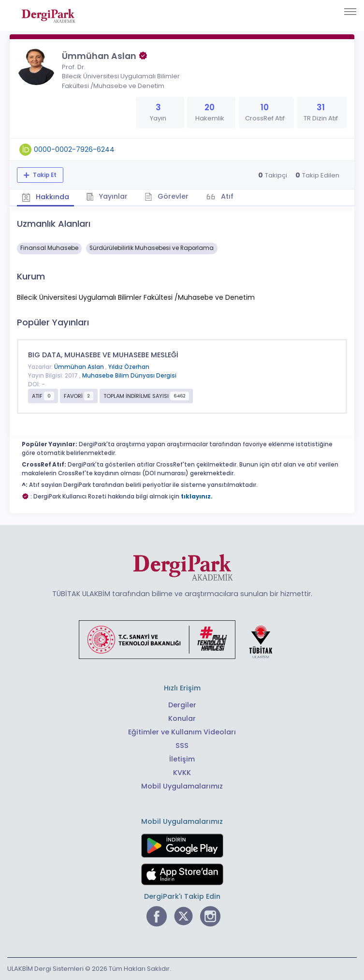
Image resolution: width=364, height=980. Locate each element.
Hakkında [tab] (45, 197)
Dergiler (182, 705)
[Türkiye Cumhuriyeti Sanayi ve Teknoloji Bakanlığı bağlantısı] (182, 639)
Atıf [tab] (226, 196)
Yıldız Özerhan (129, 367)
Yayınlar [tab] (107, 196)
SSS (182, 746)
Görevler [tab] (167, 196)
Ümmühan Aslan (80, 367)
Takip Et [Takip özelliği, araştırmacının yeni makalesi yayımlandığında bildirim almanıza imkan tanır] (44, 175)
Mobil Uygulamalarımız (182, 786)
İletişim (182, 759)
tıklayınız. (197, 497)
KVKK (182, 773)
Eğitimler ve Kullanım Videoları (182, 732)
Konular (182, 718)
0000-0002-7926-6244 (74, 149)
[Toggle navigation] (350, 12)
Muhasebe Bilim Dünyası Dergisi (129, 376)
